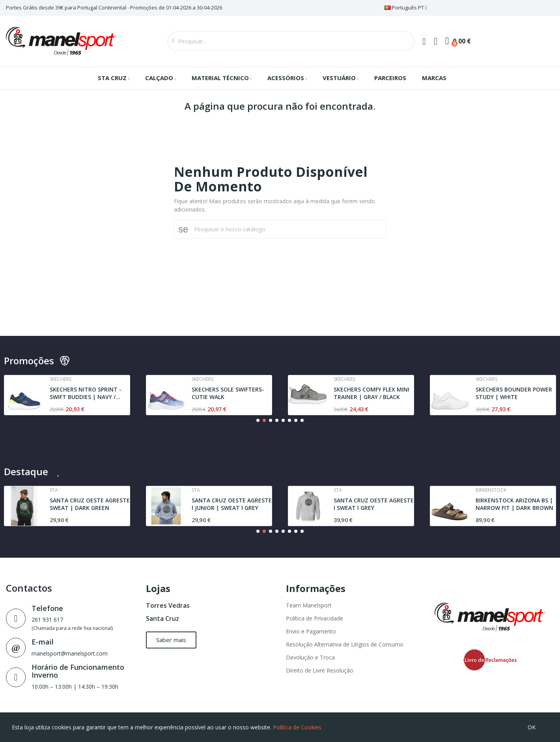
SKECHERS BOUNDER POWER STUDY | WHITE (514, 393)
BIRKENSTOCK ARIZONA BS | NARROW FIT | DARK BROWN (514, 504)
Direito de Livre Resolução (320, 670)
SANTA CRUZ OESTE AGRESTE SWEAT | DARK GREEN (90, 504)
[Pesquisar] (285, 229)
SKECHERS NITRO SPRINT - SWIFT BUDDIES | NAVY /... (86, 393)
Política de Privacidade (315, 618)
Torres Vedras (168, 605)
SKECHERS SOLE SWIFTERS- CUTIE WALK (228, 393)
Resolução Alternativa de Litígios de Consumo (345, 644)
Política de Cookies (297, 727)
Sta (54, 490)
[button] (258, 420)
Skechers (61, 379)
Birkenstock (491, 490)
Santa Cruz (162, 618)
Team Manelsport (309, 605)
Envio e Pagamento (311, 631)
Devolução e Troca (310, 657)
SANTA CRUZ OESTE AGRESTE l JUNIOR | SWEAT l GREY (232, 504)
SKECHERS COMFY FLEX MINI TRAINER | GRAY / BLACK (371, 393)
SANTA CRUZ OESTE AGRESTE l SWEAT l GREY (374, 504)
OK (532, 727)
